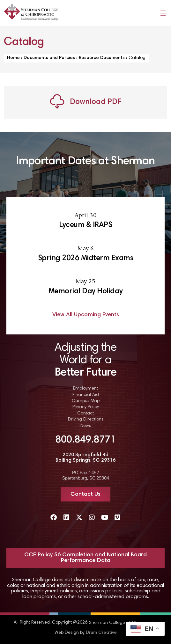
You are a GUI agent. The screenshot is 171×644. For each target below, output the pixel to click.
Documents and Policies (49, 58)
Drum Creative (101, 633)
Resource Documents (102, 58)
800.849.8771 (85, 440)
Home (13, 58)
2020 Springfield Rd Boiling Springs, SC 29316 (85, 458)
